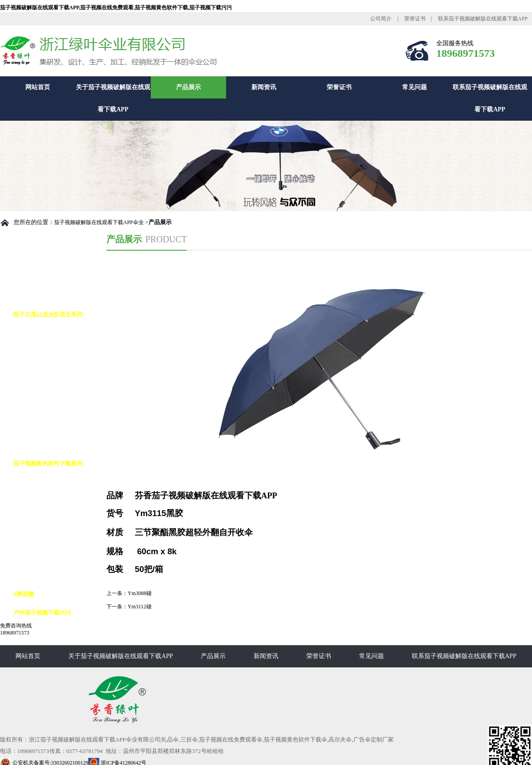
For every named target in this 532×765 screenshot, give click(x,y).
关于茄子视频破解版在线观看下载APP (113, 98)
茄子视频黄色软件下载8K (55, 519)
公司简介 (381, 19)
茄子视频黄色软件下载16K (56, 575)
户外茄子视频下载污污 (42, 613)
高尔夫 (31, 482)
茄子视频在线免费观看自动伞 (60, 333)
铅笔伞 (31, 426)
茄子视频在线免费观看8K (55, 352)
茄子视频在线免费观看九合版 (60, 408)
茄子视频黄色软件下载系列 (48, 463)
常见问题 (415, 87)
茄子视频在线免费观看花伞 (57, 389)
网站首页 (38, 87)
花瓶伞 (31, 445)
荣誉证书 (415, 19)
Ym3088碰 (140, 593)
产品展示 (188, 87)
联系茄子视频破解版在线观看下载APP (483, 19)
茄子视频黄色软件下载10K (56, 538)
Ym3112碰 (140, 607)
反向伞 (31, 501)
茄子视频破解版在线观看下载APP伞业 (99, 222)
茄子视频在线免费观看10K (56, 370)
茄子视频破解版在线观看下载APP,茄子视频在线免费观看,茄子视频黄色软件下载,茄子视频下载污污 (116, 8)
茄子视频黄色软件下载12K (56, 557)
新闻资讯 (264, 87)
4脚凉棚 (23, 594)
